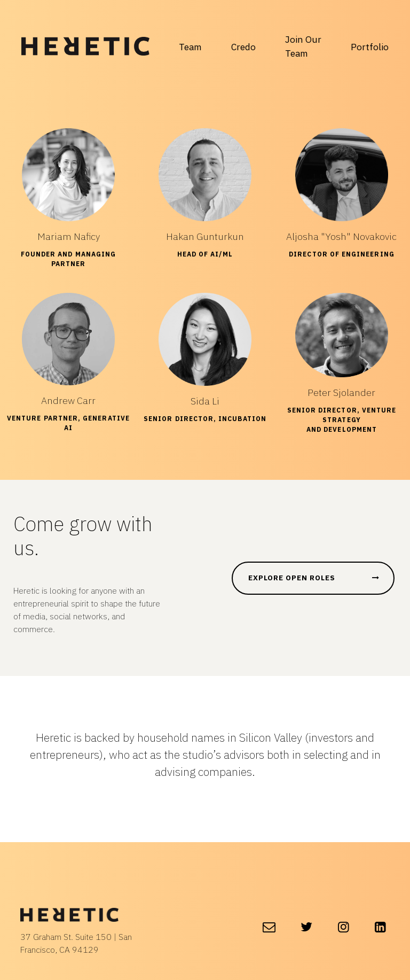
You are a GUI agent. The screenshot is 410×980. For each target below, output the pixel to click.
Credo (243, 47)
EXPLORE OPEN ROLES (314, 578)
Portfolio (370, 47)
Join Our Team (303, 46)
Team (190, 47)
